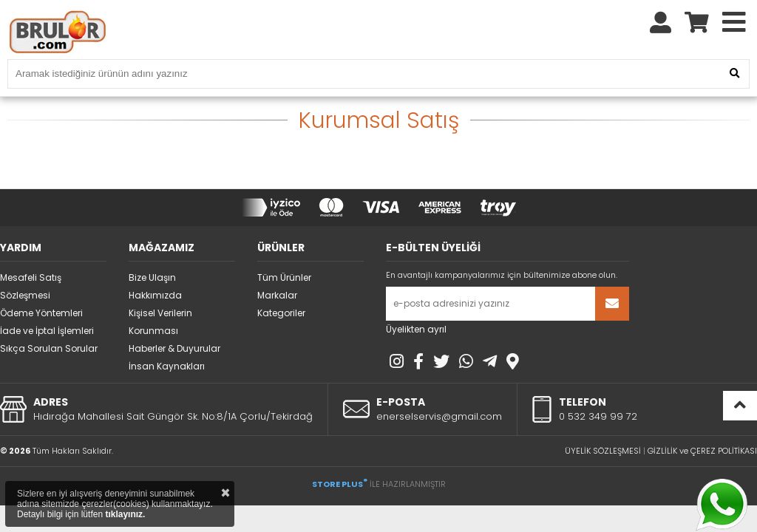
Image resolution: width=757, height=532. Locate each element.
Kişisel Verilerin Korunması (160, 322)
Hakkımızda (155, 295)
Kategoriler (281, 313)
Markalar (277, 295)
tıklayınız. (125, 514)
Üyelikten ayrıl (416, 329)
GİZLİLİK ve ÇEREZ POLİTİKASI (702, 451)
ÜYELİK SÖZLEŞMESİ (603, 451)
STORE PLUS (340, 484)
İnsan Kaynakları (167, 366)
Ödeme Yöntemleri (41, 313)
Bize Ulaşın (152, 277)
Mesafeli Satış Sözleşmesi (31, 286)
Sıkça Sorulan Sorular (49, 348)
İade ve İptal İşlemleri (47, 331)
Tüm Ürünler (284, 277)
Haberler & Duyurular (174, 348)
